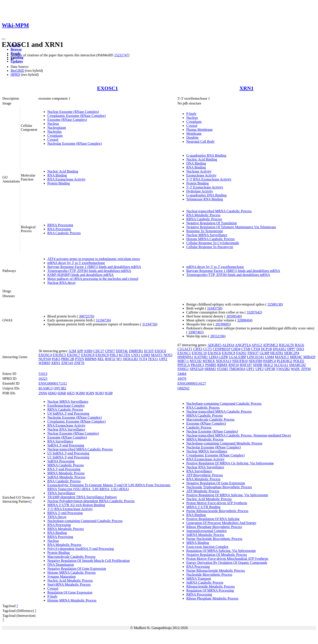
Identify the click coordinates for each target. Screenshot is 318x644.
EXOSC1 (107, 88)
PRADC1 (198, 365)
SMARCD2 (297, 365)
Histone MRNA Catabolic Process (210, 239)
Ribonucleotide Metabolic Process (210, 586)
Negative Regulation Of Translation (211, 223)
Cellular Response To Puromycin (209, 247)
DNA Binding (196, 163)
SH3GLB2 (130, 359)
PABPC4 (270, 361)
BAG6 (299, 345)
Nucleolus (54, 132)
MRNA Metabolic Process (66, 473)
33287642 (254, 312)
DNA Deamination (61, 565)
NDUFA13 (223, 361)
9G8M (80, 393)
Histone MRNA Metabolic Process (72, 600)
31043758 (214, 308)
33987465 (195, 332)
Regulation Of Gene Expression (70, 592)
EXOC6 (160, 351)
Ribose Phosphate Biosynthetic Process (214, 527)
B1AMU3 (45, 388)
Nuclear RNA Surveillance (66, 429)
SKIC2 (268, 365)
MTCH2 (196, 361)
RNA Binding (57, 175)
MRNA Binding (198, 543)
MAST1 (157, 355)
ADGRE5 (215, 345)
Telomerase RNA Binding (204, 199)
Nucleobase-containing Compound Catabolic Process (85, 521)
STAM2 (222, 369)
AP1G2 (257, 345)
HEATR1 (277, 353)
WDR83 (44, 363)
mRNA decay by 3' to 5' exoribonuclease (76, 263)
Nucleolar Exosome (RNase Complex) (75, 143)
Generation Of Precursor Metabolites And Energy (221, 523)
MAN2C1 (282, 357)
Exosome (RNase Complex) (67, 120)
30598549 (233, 316)
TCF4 (143, 359)
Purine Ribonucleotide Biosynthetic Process (217, 511)
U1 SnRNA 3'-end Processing (68, 457)
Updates (17, 61)
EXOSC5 (59, 355)
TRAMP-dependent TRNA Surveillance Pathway (82, 497)
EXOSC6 (214, 353)
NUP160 (45, 359)
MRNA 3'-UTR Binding (203, 507)
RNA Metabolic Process (203, 215)
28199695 (222, 324)
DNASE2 (279, 349)
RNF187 (246, 365)
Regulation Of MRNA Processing (210, 590)
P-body (191, 114)
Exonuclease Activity (201, 175)
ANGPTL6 (243, 345)
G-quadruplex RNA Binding (206, 155)
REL (101, 359)
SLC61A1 (281, 365)
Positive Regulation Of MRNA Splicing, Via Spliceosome (227, 495)
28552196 (217, 336)
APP (80, 351)
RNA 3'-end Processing (64, 469)
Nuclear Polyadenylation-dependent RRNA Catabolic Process (91, 501)
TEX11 (153, 359)
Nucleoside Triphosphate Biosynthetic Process (219, 487)
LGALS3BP (238, 357)
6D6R (62, 393)
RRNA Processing (60, 225)
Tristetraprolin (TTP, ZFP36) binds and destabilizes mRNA (89, 271)
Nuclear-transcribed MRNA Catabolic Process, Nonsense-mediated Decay (239, 435)
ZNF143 (67, 363)
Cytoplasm (55, 136)
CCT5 (207, 349)
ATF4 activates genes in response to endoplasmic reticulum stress (94, 259)
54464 (182, 374)
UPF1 (250, 369)
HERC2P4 (292, 353)
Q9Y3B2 (60, 388)
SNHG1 (183, 369)
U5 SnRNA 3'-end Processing (68, 453)
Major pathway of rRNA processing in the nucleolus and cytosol (93, 279)
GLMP (265, 353)
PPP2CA (184, 365)
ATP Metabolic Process (203, 491)
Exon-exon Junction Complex (207, 547)
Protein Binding (59, 183)
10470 (182, 379)
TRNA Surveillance (61, 493)
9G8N (90, 393)
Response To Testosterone (204, 231)
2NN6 (43, 393)
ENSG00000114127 (192, 383)
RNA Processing (59, 229)
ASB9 (88, 351)
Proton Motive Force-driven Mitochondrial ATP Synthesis (227, 559)
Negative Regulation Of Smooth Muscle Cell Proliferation (88, 561)
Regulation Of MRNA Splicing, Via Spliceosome (221, 551)
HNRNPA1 (185, 357)
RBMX (222, 365)
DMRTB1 (136, 351)
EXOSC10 (199, 353)
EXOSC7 (74, 355)
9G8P (109, 393)
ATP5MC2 (270, 345)
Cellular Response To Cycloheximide (213, 243)
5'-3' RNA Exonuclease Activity (209, 179)
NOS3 (168, 355)
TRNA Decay (57, 517)
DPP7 (291, 349)
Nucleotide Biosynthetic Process (209, 575)
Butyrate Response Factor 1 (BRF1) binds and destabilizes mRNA (94, 267)
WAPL (296, 369)
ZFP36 (306, 369)
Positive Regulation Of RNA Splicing (213, 519)
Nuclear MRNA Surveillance (207, 235)
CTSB (246, 349)
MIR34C (296, 357)
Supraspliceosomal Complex (206, 531)
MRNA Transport (199, 578)
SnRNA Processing (61, 461)
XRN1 (246, 88)
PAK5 (56, 359)
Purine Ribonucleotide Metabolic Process (215, 571)
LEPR (224, 357)
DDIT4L (122, 351)
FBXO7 (253, 353)
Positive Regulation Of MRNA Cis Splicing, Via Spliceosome (230, 463)
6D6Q (52, 393)
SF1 (119, 359)
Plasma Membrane (199, 130)
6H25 (71, 393)
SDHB (258, 365)
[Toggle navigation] (4, 39)
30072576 (86, 316)
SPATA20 (197, 369)
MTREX (209, 361)
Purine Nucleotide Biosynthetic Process (214, 539)
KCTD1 (125, 355)
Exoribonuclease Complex (66, 406)
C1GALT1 (185, 349)
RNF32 (110, 359)
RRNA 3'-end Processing (65, 513)
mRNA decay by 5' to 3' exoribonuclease (215, 267)
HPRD (15, 75)
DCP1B (267, 349)
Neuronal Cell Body (200, 142)
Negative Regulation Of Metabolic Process (217, 555)
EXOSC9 (102, 355)
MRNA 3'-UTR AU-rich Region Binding (76, 505)
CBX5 (198, 349)
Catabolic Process (199, 427)
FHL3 (114, 355)
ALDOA (228, 345)
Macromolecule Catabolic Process (71, 557)
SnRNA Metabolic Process (66, 477)
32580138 (274, 304)
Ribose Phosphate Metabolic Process (212, 598)
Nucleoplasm (57, 128)
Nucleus (53, 124)
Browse (16, 49)
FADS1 (241, 353)
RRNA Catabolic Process (204, 219)
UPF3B (270, 369)
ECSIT (149, 351)
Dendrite (192, 138)
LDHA (214, 357)
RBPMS (91, 359)
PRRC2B (68, 359)
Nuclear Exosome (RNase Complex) (73, 112)
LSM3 (146, 355)
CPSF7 (110, 351)
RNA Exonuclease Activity (66, 179)
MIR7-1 (183, 361)
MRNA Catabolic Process (65, 465)
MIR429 (309, 357)
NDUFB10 (240, 361)
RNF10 (234, 365)
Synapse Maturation (61, 577)
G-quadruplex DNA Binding (206, 195)
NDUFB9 (255, 361)
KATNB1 (201, 357)
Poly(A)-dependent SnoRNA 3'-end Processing (80, 549)
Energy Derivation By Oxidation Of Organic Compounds (227, 563)
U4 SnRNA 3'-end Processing (68, 413)
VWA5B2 (283, 369)
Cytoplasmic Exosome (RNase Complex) (76, 116)
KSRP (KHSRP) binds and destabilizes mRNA (80, 275)
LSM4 (270, 357)
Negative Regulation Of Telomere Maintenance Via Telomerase (231, 227)
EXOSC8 (88, 355)
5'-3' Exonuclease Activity (205, 187)
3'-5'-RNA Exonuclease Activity (70, 509)
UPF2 (163, 359)
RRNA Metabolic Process (65, 529)
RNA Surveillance (60, 441)
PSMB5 (211, 365)
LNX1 (136, 355)
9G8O (99, 393)
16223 (43, 379)
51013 (43, 374)
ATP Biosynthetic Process (204, 475)
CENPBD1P (221, 349)
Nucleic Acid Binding (63, 171)
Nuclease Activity (199, 171)
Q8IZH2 (183, 388)
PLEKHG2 (285, 361)
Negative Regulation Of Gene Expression (77, 569)
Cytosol (53, 140)
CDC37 (99, 351)
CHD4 (236, 349)
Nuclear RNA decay (62, 283)
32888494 (244, 320)
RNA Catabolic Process (64, 233)
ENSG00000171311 (53, 383)
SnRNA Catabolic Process (205, 582)
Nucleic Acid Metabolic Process (70, 580)
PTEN (79, 359)
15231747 (121, 55)
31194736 (103, 320)
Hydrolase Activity (200, 191)
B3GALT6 (286, 345)
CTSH (256, 349)
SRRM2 (210, 369)
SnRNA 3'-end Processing (66, 445)
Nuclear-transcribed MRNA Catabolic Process (219, 211)
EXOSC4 (45, 355)
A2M (72, 351)
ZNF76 (79, 363)
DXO (300, 349)
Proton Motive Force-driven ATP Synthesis (217, 503)
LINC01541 (255, 357)
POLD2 (299, 361)
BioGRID (17, 71)
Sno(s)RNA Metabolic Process (69, 584)
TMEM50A (237, 369)
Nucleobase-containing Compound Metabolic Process (224, 443)
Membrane (194, 134)
